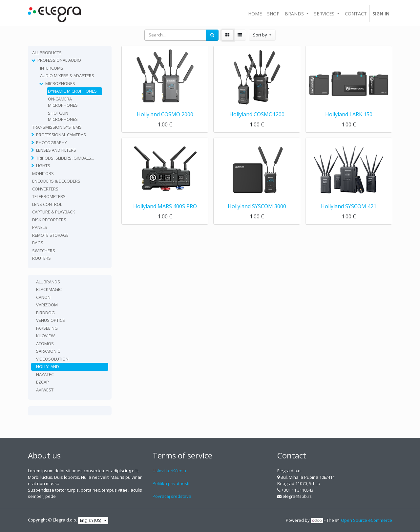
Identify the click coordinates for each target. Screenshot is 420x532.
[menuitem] (255, 13)
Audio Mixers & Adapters (67, 76)
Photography (52, 143)
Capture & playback (54, 212)
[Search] (212, 35)
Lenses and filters (56, 150)
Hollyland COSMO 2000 (165, 114)
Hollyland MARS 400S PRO (165, 206)
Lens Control (47, 204)
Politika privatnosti (171, 483)
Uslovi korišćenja (169, 471)
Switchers (44, 251)
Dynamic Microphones (72, 91)
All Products (47, 53)
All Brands (48, 282)
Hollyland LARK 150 (349, 114)
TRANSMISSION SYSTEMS (57, 127)
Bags (38, 243)
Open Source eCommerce (367, 520)
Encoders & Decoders (56, 181)
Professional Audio (59, 60)
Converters (45, 189)
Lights (43, 166)
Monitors (43, 173)
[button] (262, 35)
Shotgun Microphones (63, 116)
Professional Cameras (61, 135)
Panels (40, 227)
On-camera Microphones (63, 102)
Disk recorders (49, 220)
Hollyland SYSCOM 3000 (257, 206)
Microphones (60, 83)
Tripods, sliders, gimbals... (65, 158)
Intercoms (52, 68)
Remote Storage (50, 235)
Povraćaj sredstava (172, 496)
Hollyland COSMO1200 (257, 114)
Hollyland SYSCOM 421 (349, 206)
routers (42, 258)
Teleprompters (49, 196)
